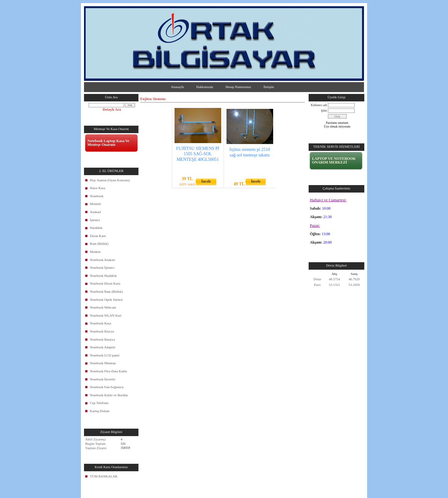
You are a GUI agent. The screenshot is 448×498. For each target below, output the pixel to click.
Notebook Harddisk (103, 276)
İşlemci (95, 220)
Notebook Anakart (103, 260)
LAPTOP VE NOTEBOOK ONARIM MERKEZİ (334, 161)
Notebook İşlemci (102, 268)
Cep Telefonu (99, 403)
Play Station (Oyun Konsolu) (110, 180)
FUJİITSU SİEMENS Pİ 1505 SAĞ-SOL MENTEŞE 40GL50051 (198, 154)
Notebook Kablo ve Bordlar (109, 395)
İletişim (269, 87)
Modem (95, 252)
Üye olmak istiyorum (337, 126)
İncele (206, 181)
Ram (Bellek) (99, 244)
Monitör (96, 204)
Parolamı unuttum (337, 123)
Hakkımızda (205, 87)
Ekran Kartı (98, 236)
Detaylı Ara (112, 109)
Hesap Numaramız (238, 87)
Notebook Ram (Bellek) (106, 291)
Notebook (97, 196)
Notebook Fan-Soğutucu (107, 387)
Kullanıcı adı (319, 105)
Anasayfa (177, 87)
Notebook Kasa (100, 323)
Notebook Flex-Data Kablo (109, 371)
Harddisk (96, 228)
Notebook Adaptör (103, 347)
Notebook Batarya (102, 339)
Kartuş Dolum (100, 411)
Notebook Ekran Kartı (105, 283)
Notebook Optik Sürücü (106, 300)
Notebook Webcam (103, 307)
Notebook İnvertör (103, 379)
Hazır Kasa (98, 188)
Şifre (324, 111)
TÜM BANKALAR (104, 476)
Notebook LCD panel (105, 355)
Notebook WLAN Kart (106, 315)
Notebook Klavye (102, 331)
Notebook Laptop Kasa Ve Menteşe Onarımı (108, 143)
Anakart (95, 212)
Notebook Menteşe (103, 363)
